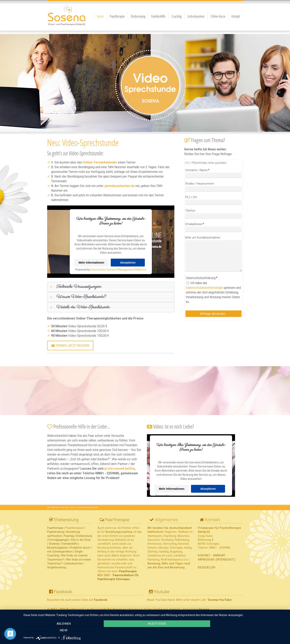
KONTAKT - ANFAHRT (212, 556)
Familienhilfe (158, 16)
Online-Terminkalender (100, 162)
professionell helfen (119, 469)
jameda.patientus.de (120, 186)
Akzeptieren (128, 263)
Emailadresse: (195, 224)
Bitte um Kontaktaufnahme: (203, 238)
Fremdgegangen (58, 540)
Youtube (162, 592)
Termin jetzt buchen (70, 346)
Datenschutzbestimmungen (204, 288)
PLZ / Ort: (191, 197)
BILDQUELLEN (206, 567)
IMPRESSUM (206, 560)
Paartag (69, 536)
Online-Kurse (218, 16)
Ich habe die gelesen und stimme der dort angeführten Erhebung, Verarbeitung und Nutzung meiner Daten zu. (213, 292)
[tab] (111, 287)
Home (100, 16)
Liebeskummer (196, 16)
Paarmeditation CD (126, 575)
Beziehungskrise (57, 548)
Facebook (63, 592)
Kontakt (236, 16)
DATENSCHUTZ (226, 560)
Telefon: (190, 211)
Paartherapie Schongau (114, 579)
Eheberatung (138, 16)
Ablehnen (63, 631)
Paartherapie (117, 16)
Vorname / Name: (197, 170)
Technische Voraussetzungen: (79, 287)
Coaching (177, 16)
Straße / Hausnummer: (200, 184)
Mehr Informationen (91, 263)
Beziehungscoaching (119, 532)
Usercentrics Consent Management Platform (118, 270)
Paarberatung (56, 532)
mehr (247, 631)
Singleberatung (57, 567)
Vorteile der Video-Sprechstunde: (83, 307)
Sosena (204, 609)
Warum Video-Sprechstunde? (81, 297)
